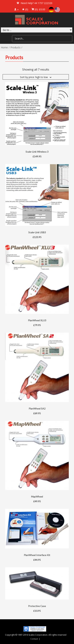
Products (15, 47)
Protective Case (37, 606)
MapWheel (37, 497)
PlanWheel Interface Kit (37, 555)
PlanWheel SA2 (37, 409)
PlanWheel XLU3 (37, 320)
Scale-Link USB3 (37, 232)
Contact (34, 639)
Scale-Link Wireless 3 (37, 152)
